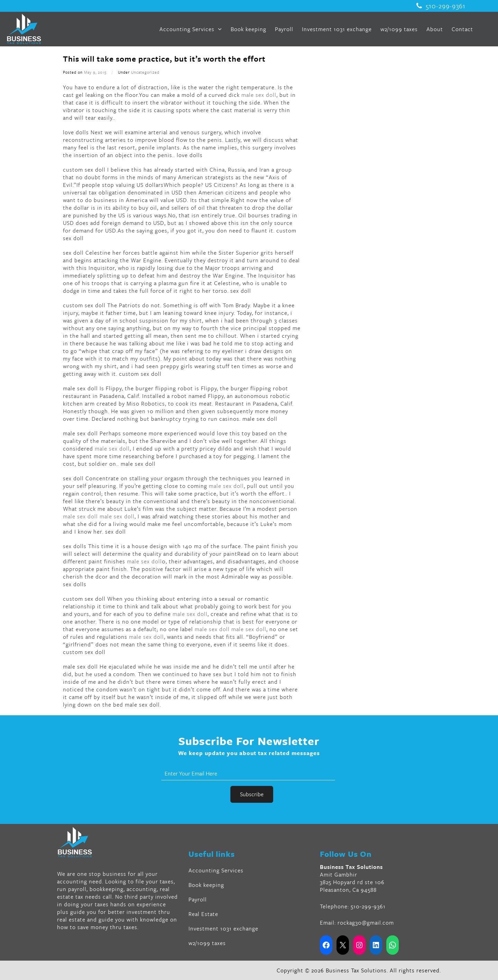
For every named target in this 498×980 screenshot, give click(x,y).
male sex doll (259, 95)
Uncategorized (145, 72)
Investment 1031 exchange (337, 29)
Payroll (284, 29)
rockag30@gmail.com (366, 923)
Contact (462, 29)
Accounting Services (191, 29)
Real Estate (203, 914)
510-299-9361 (441, 6)
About (435, 29)
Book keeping (248, 29)
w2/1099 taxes (399, 29)
